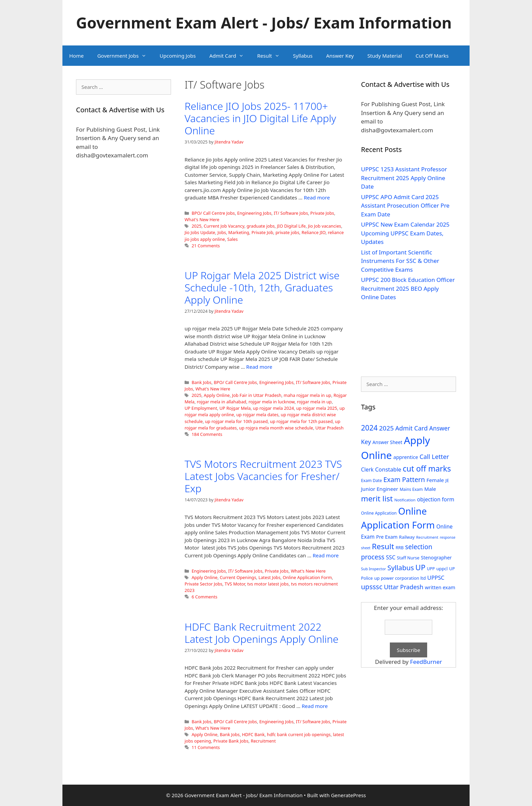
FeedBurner (426, 662)
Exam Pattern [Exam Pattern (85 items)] (404, 479)
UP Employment (201, 408)
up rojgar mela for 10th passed (236, 421)
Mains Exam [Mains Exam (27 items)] (411, 489)
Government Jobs (125, 56)
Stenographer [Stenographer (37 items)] (436, 558)
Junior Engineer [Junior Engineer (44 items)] (379, 489)
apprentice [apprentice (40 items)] (406, 457)
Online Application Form (307, 577)
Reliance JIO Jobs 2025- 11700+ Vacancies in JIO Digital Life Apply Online (260, 118)
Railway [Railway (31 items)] (407, 537)
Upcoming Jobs (178, 56)
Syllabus (303, 56)
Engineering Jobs (254, 213)
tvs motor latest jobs (268, 584)
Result (272, 56)
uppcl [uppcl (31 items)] (442, 569)
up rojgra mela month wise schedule (276, 428)
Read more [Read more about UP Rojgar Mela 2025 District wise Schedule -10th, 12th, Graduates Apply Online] (259, 367)
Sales (233, 239)
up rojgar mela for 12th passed (301, 421)
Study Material (385, 56)
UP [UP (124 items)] (420, 567)
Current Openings (238, 577)
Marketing (239, 232)
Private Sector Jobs (203, 584)
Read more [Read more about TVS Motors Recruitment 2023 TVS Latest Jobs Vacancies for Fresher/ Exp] (326, 555)
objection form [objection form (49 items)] (436, 499)
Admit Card (230, 56)
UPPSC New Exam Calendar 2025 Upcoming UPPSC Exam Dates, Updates (405, 233)
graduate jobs (261, 226)
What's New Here (202, 219)
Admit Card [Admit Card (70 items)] (412, 428)
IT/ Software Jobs (291, 213)
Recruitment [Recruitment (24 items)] (427, 537)
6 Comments (205, 597)
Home (77, 56)
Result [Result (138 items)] (383, 546)
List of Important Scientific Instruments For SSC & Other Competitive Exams (400, 261)
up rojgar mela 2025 (317, 408)
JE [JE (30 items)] (447, 480)
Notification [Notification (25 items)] (405, 500)
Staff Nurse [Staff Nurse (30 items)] (408, 558)
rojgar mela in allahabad (222, 402)
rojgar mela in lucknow (271, 402)
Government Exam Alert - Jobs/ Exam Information (264, 23)
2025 (197, 226)
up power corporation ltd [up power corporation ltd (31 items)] (400, 578)
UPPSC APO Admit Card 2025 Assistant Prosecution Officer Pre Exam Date (405, 206)
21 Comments (206, 246)
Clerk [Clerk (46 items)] (367, 470)
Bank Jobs (202, 382)
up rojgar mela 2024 (274, 408)
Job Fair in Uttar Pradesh (257, 395)
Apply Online (217, 395)
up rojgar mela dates (257, 415)
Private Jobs (322, 213)
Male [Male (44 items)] (430, 489)
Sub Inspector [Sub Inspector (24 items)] (373, 569)
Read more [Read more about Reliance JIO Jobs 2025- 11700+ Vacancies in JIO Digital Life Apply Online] (317, 197)
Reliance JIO (314, 232)
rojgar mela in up (314, 402)
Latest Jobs (270, 577)
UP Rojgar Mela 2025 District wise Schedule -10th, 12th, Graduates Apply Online (262, 287)
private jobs (287, 232)
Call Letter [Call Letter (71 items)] (434, 456)
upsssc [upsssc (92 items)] (372, 587)
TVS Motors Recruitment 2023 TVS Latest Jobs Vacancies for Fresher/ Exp (263, 476)
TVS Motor (235, 584)
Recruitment (263, 741)
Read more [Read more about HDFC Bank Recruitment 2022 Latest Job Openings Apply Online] (315, 706)
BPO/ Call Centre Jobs (213, 213)
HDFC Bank (253, 734)
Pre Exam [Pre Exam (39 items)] (387, 537)
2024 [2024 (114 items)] (369, 428)
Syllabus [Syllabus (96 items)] (401, 568)
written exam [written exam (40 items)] (440, 587)
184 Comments (207, 434)
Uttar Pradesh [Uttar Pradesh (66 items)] (403, 587)
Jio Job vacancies (325, 226)
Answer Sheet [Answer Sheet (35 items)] (387, 442)
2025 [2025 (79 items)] (386, 428)
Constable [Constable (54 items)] (388, 469)
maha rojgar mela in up (307, 395)
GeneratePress (348, 795)
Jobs (222, 232)
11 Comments (206, 747)
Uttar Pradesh (329, 428)
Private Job (262, 232)
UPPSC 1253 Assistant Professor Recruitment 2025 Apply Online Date (404, 178)
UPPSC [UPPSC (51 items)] (436, 578)
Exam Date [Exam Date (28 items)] (372, 481)
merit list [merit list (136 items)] (377, 498)
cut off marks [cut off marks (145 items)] (427, 469)
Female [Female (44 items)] (435, 480)
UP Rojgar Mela (235, 408)
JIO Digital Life (291, 226)
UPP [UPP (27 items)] (431, 569)
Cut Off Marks (432, 56)
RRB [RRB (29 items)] (400, 548)
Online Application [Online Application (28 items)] (379, 513)
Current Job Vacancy (224, 226)
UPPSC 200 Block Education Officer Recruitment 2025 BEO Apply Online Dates (408, 288)
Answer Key (340, 56)
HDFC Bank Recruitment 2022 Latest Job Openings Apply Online (262, 633)
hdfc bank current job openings (299, 734)
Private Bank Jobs (231, 741)
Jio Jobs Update (200, 232)
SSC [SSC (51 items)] (391, 557)
